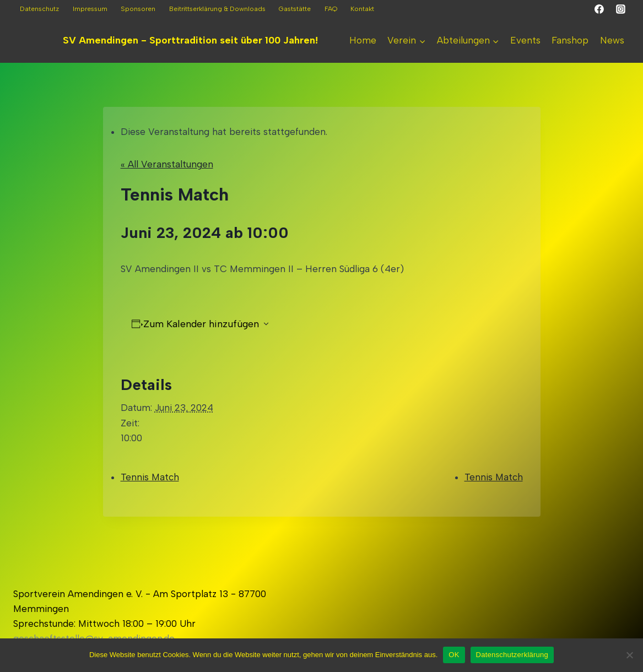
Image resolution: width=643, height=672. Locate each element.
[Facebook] (599, 9)
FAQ (331, 9)
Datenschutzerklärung (512, 655)
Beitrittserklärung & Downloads (217, 9)
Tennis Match (150, 477)
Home (363, 40)
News (612, 40)
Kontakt (362, 9)
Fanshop (570, 40)
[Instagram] (620, 9)
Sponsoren (138, 9)
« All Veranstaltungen (167, 164)
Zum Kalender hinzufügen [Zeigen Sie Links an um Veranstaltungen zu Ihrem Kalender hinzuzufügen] (201, 324)
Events (525, 40)
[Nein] (629, 655)
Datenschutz (39, 9)
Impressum (90, 9)
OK (454, 655)
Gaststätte (295, 9)
